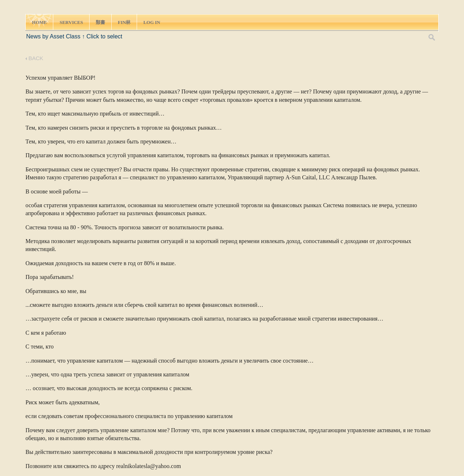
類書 (100, 22)
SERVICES (71, 22)
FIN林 (124, 22)
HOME (39, 22)
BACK (34, 58)
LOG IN (152, 22)
